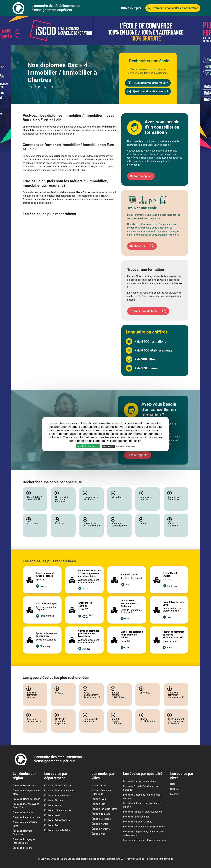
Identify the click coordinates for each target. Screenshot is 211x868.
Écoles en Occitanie (23, 812)
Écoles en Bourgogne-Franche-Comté (24, 841)
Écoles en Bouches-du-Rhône (59, 790)
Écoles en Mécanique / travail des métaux (145, 840)
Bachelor (175, 789)
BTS (172, 784)
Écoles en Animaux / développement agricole (142, 805)
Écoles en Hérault (53, 805)
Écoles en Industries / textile (138, 822)
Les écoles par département (56, 776)
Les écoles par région (24, 776)
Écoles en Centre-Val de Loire (25, 824)
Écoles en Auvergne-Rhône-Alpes (27, 792)
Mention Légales (135, 859)
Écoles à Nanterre (101, 829)
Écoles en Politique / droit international (143, 812)
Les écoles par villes (103, 776)
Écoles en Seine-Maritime (57, 820)
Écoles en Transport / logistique (139, 781)
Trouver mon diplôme (148, 311)
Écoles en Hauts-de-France (26, 799)
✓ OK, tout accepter (88, 446)
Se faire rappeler (141, 176)
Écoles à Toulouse (101, 814)
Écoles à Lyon (99, 799)
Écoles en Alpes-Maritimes (58, 786)
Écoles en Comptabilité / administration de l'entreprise (144, 833)
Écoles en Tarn (52, 825)
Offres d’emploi (131, 8)
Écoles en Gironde (53, 800)
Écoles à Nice (98, 834)
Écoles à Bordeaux (101, 819)
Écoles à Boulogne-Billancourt (101, 792)
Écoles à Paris (99, 786)
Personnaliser (108, 446)
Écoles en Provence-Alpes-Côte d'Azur (26, 806)
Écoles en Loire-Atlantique (58, 810)
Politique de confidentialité (159, 859)
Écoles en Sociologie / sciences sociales (144, 827)
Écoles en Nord (52, 815)
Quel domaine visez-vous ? (148, 91)
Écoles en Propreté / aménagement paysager (141, 788)
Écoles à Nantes (100, 824)
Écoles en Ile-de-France (24, 786)
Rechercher (142, 246)
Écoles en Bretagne (23, 848)
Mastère (174, 794)
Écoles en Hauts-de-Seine (57, 830)
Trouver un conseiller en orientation (173, 8)
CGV (123, 859)
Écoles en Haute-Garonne (57, 795)
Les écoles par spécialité (143, 774)
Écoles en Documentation (136, 817)
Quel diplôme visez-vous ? (148, 83)
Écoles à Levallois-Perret (104, 809)
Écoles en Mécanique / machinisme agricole (141, 796)
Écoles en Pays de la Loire (26, 817)
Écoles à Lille (98, 804)
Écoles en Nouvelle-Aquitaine (23, 833)
